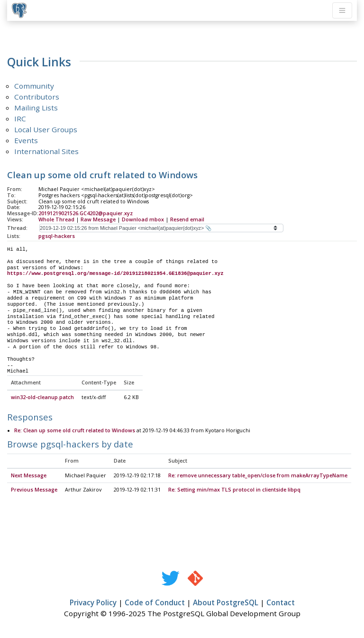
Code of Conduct (155, 603)
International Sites (46, 151)
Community (34, 86)
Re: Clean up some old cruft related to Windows (75, 431)
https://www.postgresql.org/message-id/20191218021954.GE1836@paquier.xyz (115, 273)
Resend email (187, 219)
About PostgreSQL (226, 603)
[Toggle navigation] (342, 10)
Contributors (37, 97)
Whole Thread (56, 219)
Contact (281, 603)
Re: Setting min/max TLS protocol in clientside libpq (234, 490)
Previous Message (34, 490)
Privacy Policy (93, 603)
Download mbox (143, 219)
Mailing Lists (36, 108)
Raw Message (98, 219)
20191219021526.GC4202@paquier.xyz (86, 213)
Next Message (29, 476)
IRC (20, 118)
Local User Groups (46, 129)
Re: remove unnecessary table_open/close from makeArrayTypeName (258, 476)
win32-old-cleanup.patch (42, 398)
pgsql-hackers (57, 236)
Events (26, 140)
